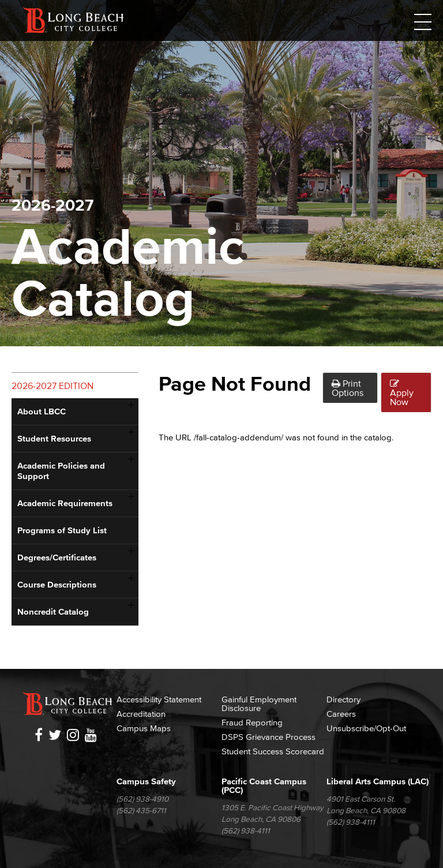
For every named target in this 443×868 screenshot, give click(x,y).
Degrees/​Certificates (57, 557)
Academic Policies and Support (61, 471)
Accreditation (141, 714)
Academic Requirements (65, 503)
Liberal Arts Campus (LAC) (378, 781)
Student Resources (54, 438)
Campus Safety (146, 781)
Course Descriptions (57, 584)
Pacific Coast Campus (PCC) (264, 785)
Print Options (348, 388)
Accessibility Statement (159, 699)
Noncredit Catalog (53, 611)
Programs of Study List (62, 530)
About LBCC (42, 411)
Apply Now (402, 393)
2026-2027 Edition (52, 386)
